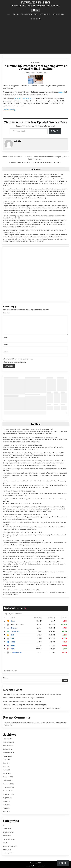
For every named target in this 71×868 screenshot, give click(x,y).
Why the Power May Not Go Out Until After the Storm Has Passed (24, 437)
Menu (37, 10)
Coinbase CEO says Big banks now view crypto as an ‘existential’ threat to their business (32, 708)
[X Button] (31, 19)
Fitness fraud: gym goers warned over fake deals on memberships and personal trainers (32, 694)
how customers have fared (24, 98)
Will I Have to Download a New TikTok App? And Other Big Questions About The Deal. (30, 481)
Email (5, 345)
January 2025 (8, 780)
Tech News (36, 424)
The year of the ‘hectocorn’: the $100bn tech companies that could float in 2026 (29, 189)
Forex (36, 14)
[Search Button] (40, 19)
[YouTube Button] (34, 19)
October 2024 (8, 791)
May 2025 (6, 766)
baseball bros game (11, 723)
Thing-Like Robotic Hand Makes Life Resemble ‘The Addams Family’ (25, 556)
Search (6, 678)
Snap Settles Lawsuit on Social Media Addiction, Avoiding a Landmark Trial (27, 548)
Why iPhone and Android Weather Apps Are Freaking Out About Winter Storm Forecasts (32, 499)
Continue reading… (9, 110)
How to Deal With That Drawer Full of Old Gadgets (19, 515)
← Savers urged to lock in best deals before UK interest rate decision (35, 162)
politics (6, 843)
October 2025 (8, 749)
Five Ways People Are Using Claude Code (17, 445)
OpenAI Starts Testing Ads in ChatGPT (16, 590)
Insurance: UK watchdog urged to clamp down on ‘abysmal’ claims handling (35, 67)
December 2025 (8, 742)
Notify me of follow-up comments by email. (19, 359)
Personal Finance (9, 839)
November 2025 (8, 746)
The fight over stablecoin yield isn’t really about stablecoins (23, 701)
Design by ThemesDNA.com (36, 866)
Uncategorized (8, 853)
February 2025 (8, 777)
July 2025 (6, 760)
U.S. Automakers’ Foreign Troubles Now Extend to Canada (22, 429)
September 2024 (9, 794)
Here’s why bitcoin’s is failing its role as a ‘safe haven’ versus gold (25, 705)
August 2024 (7, 798)
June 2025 (7, 763)
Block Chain (7, 829)
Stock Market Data (26, 14)
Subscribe (55, 131)
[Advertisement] (36, 37)
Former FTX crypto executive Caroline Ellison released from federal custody (28, 175)
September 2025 (9, 753)
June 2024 (7, 805)
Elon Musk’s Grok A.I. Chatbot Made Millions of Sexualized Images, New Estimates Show (31, 523)
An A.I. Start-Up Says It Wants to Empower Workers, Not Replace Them (26, 562)
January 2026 (8, 739)
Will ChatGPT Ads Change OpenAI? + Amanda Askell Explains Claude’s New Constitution (32, 469)
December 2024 (8, 784)
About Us (15, 14)
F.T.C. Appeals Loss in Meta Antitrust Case (17, 533)
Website (6, 352)
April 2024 (7, 812)
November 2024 (8, 787)
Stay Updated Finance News (35, 2)
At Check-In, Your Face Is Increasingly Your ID (18, 540)
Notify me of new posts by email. (15, 362)
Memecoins (7, 836)
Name (6, 337)
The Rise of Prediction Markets (13, 570)
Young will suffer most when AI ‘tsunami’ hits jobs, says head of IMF (25, 698)
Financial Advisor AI (58, 14)
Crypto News (36, 169)
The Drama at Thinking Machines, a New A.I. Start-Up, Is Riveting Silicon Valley (28, 507)
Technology (36, 62)
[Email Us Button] (37, 19)
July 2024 (6, 801)
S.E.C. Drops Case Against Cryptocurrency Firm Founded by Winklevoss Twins (28, 461)
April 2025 (7, 770)
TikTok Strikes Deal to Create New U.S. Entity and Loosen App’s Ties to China (28, 453)
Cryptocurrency (45, 14)
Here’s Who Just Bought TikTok (13, 491)
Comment (7, 313)
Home (9, 14)
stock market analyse (10, 846)
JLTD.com (14, 671)
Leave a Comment (43, 72)
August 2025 (7, 756)
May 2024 (6, 808)
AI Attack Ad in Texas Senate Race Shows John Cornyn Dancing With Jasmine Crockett (31, 578)
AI (4, 825)
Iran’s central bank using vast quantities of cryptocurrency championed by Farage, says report (34, 201)
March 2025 (7, 773)
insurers (61, 92)
